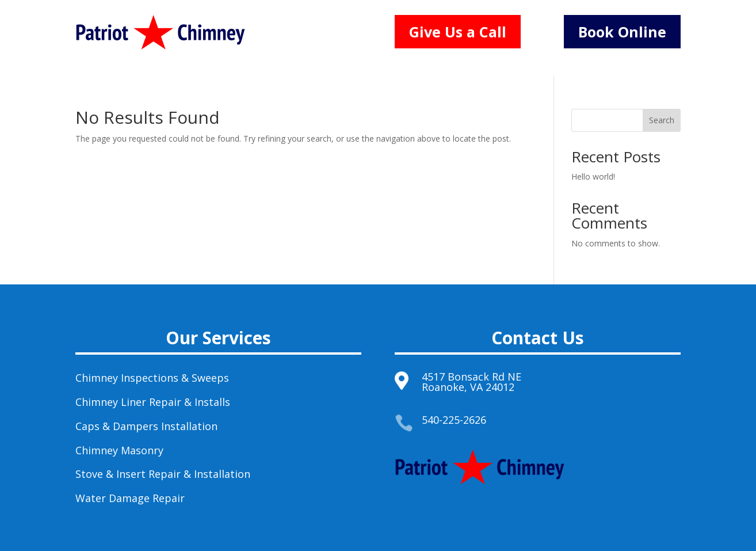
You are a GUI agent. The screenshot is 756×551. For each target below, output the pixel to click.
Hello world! (593, 176)
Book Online (622, 32)
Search (662, 120)
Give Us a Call (458, 32)
